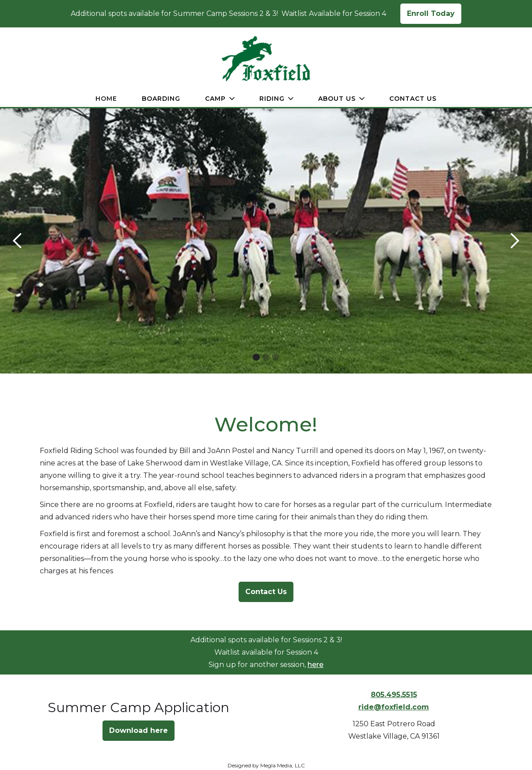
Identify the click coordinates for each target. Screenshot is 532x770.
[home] (266, 59)
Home (106, 99)
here (315, 665)
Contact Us (413, 99)
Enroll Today (431, 13)
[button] (220, 99)
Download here (139, 730)
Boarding (161, 99)
